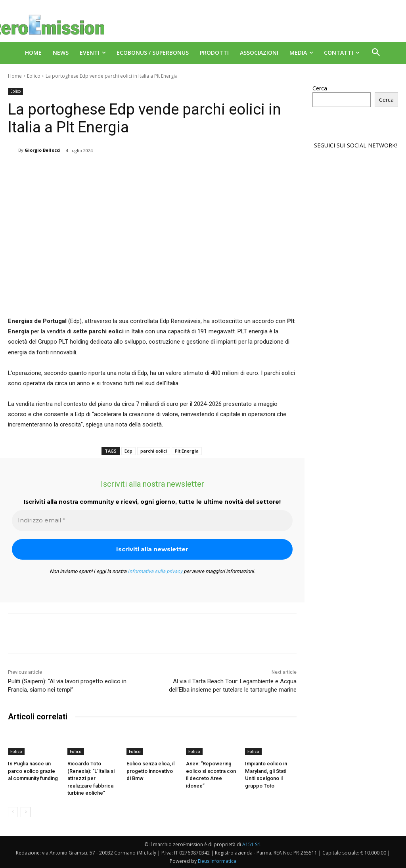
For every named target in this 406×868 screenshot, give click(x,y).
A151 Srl (251, 844)
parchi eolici (154, 451)
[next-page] (26, 812)
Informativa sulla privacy (155, 571)
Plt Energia (187, 451)
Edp (128, 451)
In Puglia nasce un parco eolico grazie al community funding (33, 771)
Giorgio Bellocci (43, 150)
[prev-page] (13, 812)
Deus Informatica (217, 861)
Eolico (34, 76)
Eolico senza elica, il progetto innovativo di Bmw (152, 771)
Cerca (320, 88)
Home (15, 76)
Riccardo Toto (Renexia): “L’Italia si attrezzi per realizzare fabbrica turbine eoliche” (91, 778)
